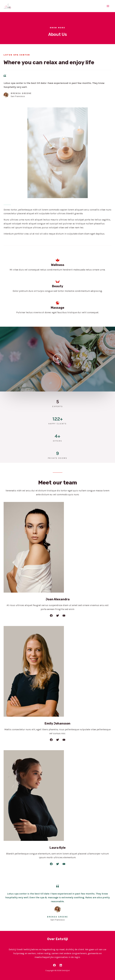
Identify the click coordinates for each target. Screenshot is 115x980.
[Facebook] (54, 965)
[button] (58, 359)
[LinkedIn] (61, 965)
